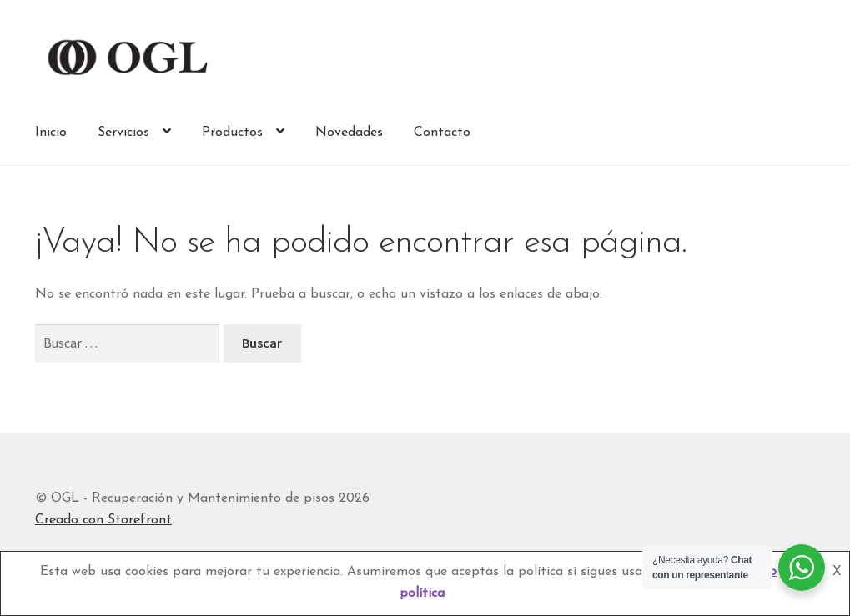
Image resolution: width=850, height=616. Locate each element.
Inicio (51, 133)
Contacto (442, 133)
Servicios (123, 133)
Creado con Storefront (103, 520)
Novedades (349, 133)
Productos (232, 133)
